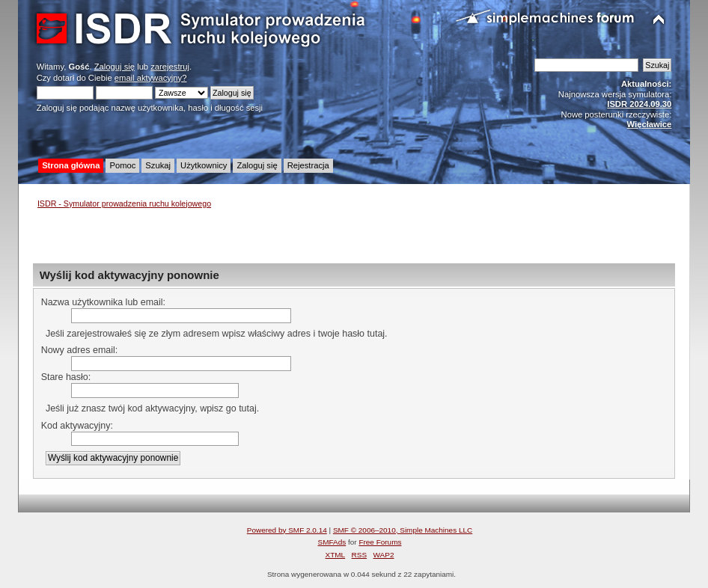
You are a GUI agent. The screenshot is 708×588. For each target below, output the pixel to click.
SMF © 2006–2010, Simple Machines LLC (403, 530)
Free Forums (380, 542)
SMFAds (332, 542)
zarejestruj (170, 67)
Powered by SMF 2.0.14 (287, 530)
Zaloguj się (115, 67)
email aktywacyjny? (151, 78)
